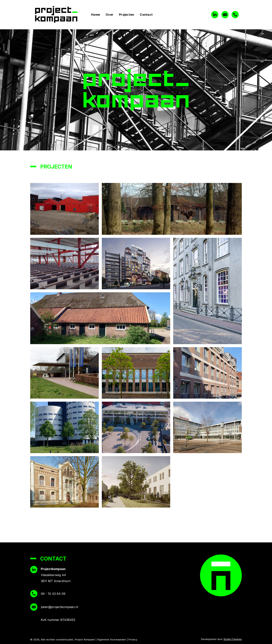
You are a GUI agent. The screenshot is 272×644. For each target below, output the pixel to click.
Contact (146, 15)
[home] (59, 15)
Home (95, 15)
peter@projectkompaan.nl (59, 607)
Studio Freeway (233, 639)
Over (109, 15)
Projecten (127, 15)
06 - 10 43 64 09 (53, 594)
